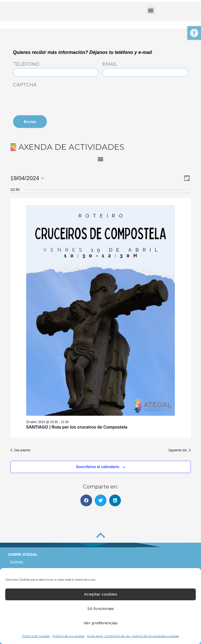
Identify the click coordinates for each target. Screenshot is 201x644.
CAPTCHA (25, 85)
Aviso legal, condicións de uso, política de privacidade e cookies (133, 636)
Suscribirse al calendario (98, 467)
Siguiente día (179, 450)
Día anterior (21, 450)
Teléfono (26, 64)
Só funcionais (101, 609)
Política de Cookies (36, 636)
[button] (194, 33)
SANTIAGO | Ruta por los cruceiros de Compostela (77, 427)
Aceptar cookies (101, 594)
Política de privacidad (68, 636)
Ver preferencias (100, 623)
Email (110, 64)
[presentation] (53, 99)
